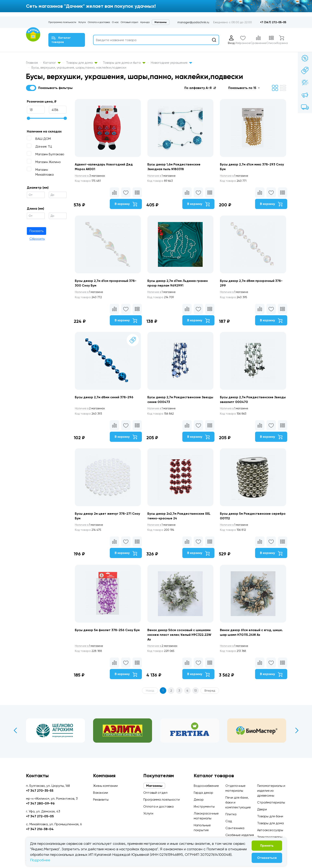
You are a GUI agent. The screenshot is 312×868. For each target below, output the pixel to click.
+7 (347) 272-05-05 (273, 22)
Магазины (161, 22)
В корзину (125, 204)
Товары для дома (82, 63)
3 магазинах (91, 176)
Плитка (231, 814)
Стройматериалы (271, 802)
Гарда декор (203, 793)
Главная (32, 63)
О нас (115, 22)
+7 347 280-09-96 (40, 803)
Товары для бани (270, 816)
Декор (199, 800)
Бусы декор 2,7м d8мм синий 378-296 (104, 401)
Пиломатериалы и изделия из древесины (271, 791)
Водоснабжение (206, 786)
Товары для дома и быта (124, 63)
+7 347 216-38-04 (40, 829)
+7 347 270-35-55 (40, 791)
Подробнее (40, 860)
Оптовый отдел (129, 22)
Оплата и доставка (99, 22)
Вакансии (101, 793)
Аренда (145, 22)
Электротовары (270, 837)
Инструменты (204, 806)
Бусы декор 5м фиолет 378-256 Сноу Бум (107, 637)
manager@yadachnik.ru (193, 22)
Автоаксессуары (270, 830)
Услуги (82, 22)
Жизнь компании (105, 786)
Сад (229, 821)
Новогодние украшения (171, 63)
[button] (200, 88)
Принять (267, 846)
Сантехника (235, 828)
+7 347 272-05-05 (40, 816)
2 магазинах (91, 412)
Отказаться (267, 858)
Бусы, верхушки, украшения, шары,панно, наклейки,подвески (79, 67)
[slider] (28, 118)
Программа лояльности (62, 22)
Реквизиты (101, 800)
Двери (262, 809)
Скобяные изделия (240, 835)
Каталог (52, 63)
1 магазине (163, 176)
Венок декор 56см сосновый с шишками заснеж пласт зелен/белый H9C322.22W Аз (180, 642)
